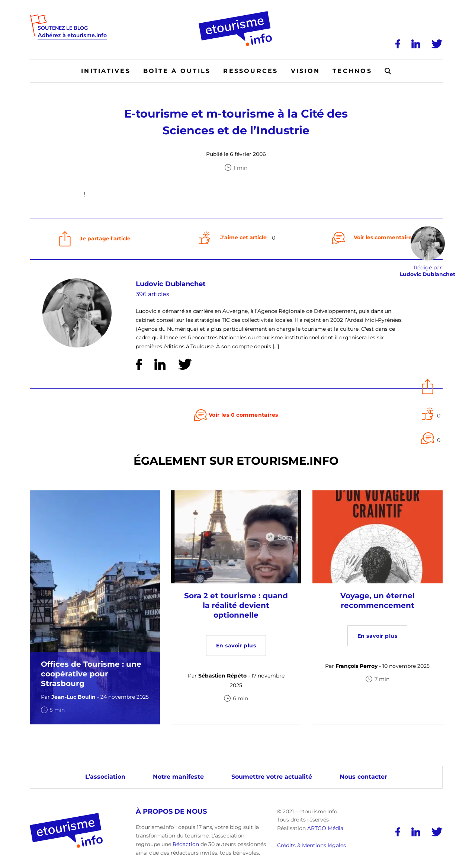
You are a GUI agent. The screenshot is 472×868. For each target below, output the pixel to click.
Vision (305, 71)
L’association (105, 777)
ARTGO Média (325, 828)
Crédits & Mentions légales (312, 845)
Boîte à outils (177, 71)
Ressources (251, 71)
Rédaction (186, 844)
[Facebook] (398, 44)
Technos (352, 71)
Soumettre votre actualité (272, 777)
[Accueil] (236, 14)
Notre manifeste (178, 777)
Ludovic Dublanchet (171, 284)
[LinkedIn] (416, 44)
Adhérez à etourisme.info (72, 36)
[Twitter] (437, 44)
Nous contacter (363, 777)
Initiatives (106, 71)
